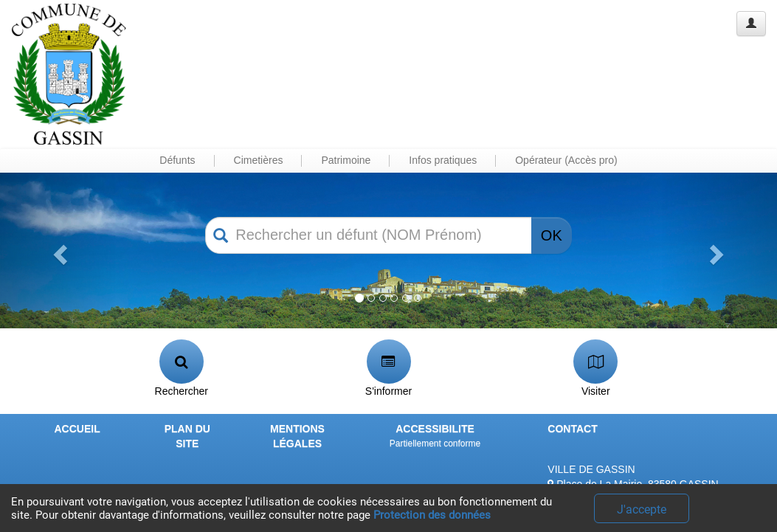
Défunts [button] (177, 160)
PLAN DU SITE (187, 436)
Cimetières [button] (259, 160)
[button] (58, 251)
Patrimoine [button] (346, 160)
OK (552, 235)
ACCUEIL (77, 429)
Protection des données (432, 515)
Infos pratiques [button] (443, 160)
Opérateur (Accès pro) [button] (566, 160)
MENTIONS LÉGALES (297, 436)
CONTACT (572, 429)
